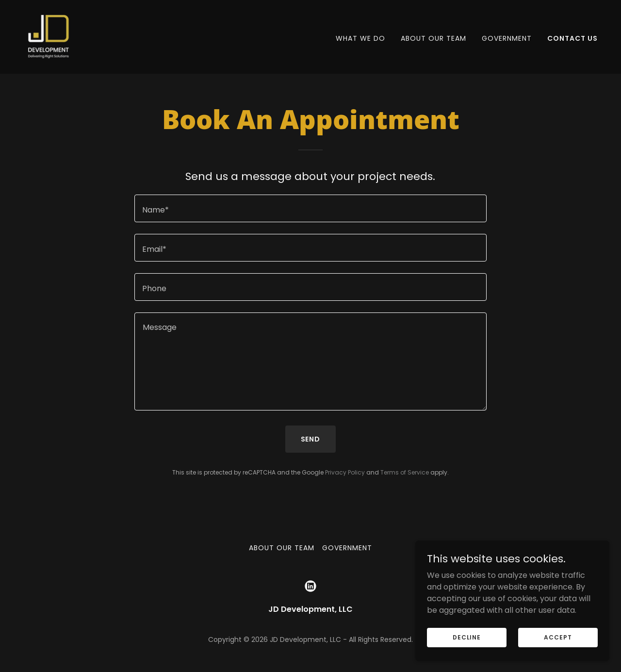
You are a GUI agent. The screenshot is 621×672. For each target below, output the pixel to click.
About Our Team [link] (433, 38)
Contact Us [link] (572, 38)
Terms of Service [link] (405, 472)
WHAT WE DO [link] (360, 38)
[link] (49, 36)
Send (311, 439)
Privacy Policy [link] (345, 472)
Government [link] (507, 38)
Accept (558, 637)
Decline (467, 637)
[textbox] (310, 208)
